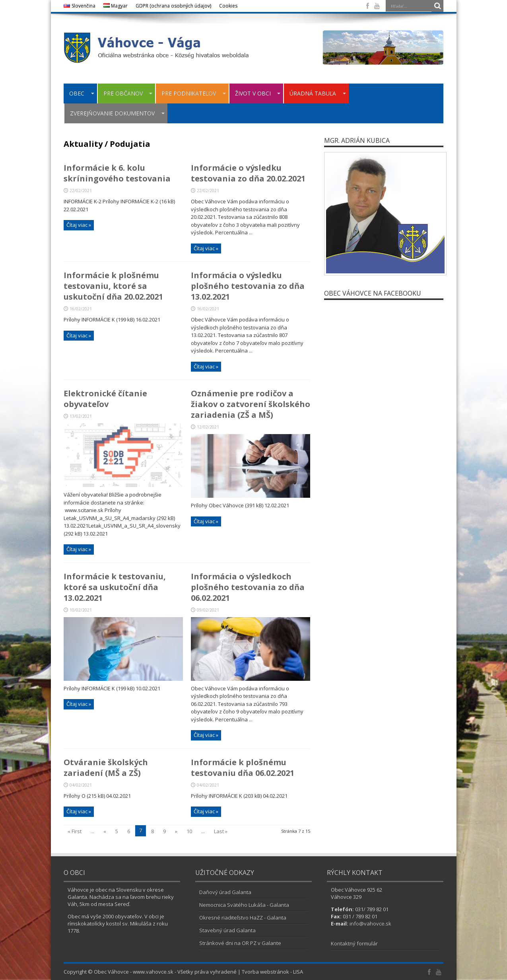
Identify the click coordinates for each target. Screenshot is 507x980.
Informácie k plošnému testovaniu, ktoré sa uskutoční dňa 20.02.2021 (113, 286)
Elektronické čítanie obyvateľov (105, 399)
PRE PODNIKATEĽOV (194, 93)
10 (189, 831)
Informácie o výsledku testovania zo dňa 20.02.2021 (248, 173)
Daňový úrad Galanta (225, 892)
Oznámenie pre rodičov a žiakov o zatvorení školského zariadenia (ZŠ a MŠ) (251, 404)
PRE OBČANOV (128, 93)
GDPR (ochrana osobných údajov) (173, 6)
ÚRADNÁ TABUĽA (318, 93)
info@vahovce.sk (370, 923)
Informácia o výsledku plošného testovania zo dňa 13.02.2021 (248, 286)
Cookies (228, 6)
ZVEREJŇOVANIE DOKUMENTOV (117, 113)
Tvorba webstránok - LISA (272, 972)
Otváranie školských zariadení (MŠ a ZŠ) (106, 768)
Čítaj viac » (79, 225)
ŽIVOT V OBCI (258, 93)
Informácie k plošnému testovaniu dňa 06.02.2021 (243, 768)
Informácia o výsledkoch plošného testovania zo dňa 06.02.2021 (248, 587)
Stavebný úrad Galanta (227, 930)
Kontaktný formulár (354, 943)
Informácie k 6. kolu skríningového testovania (117, 173)
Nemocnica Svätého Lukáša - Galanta (244, 905)
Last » (221, 831)
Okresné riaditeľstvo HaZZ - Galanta (243, 918)
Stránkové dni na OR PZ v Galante (240, 943)
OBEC (82, 93)
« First (75, 831)
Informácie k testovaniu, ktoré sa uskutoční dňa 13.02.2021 (115, 587)
